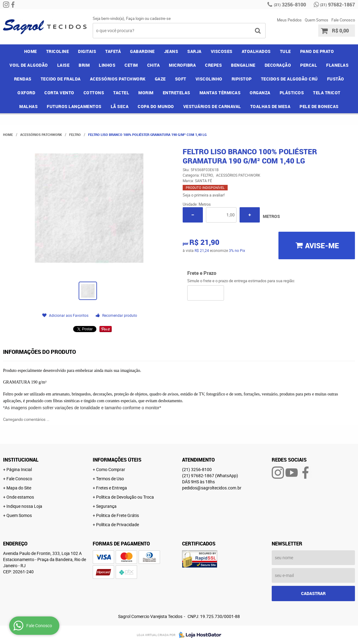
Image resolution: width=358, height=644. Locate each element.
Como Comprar (111, 469)
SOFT (181, 79)
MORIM (146, 93)
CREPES (213, 65)
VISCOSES (222, 51)
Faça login (135, 18)
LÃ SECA (120, 106)
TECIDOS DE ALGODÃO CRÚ (289, 79)
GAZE (160, 79)
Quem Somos (317, 20)
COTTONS (94, 93)
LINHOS (107, 65)
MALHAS (28, 106)
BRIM (84, 65)
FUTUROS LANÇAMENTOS (74, 106)
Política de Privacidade (117, 524)
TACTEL (121, 93)
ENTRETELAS (177, 93)
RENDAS (23, 79)
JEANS (171, 51)
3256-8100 (290, 5)
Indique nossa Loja (24, 506)
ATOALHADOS (256, 51)
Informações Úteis (117, 460)
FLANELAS (337, 65)
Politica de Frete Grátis (117, 515)
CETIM (131, 65)
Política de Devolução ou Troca (125, 497)
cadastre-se (160, 18)
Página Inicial (19, 469)
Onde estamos (20, 497)
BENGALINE (243, 65)
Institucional (21, 460)
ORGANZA (260, 93)
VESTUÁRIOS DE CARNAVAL (212, 106)
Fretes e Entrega (112, 488)
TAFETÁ (113, 51)
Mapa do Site (19, 488)
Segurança (106, 506)
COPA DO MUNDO (156, 106)
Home (31, 51)
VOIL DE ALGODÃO (29, 65)
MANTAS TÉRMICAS (220, 93)
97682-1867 (337, 5)
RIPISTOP (242, 79)
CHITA (154, 65)
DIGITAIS (87, 51)
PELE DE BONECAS (319, 106)
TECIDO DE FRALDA (61, 79)
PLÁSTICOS (292, 93)
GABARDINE (142, 51)
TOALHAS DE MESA (270, 106)
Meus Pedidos (289, 20)
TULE (285, 51)
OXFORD (26, 93)
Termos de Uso (110, 479)
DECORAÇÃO (278, 65)
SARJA (194, 51)
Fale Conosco (343, 20)
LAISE (63, 65)
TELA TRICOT (327, 93)
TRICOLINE (58, 51)
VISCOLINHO (209, 79)
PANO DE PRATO (317, 51)
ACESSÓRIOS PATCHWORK (118, 79)
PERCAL (309, 65)
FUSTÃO (336, 79)
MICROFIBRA (182, 65)
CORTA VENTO (59, 93)
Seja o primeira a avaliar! (204, 195)
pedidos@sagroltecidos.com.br (212, 488)
